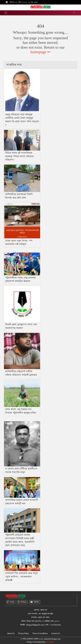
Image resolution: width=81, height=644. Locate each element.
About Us (11, 633)
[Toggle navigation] (6, 13)
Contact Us (56, 633)
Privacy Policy (24, 633)
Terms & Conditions (40, 633)
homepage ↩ (41, 52)
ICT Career (50, 642)
